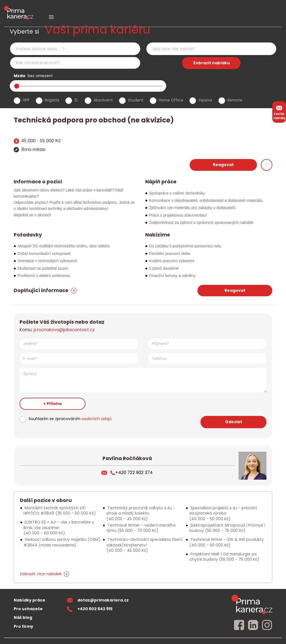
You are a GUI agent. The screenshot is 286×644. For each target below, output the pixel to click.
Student (136, 100)
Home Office (171, 100)
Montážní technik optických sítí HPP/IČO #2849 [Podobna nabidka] (60, 511)
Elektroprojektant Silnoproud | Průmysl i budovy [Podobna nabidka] (227, 528)
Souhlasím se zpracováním (70, 419)
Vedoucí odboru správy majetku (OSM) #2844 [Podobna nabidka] (62, 542)
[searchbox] (71, 49)
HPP (26, 100)
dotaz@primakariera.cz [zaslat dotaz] (98, 600)
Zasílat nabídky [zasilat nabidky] (279, 112)
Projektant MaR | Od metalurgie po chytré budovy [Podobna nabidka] (224, 557)
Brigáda (52, 100)
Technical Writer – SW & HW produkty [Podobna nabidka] (227, 542)
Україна (205, 100)
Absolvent (103, 100)
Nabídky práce (29, 600)
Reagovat (223, 165)
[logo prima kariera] (19, 9)
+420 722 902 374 (131, 473)
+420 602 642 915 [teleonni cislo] (90, 609)
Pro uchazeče (28, 609)
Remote (235, 100)
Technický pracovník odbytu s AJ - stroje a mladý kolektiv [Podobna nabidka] (141, 513)
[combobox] (75, 49)
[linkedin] (253, 625)
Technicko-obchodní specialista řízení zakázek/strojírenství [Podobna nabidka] (144, 545)
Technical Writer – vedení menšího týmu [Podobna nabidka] (141, 528)
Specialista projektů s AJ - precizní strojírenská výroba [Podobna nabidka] (223, 513)
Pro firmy (23, 626)
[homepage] (252, 604)
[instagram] (267, 625)
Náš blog (23, 617)
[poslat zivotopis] (106, 473)
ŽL (76, 100)
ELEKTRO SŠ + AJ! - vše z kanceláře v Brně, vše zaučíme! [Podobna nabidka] (59, 528)
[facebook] (239, 625)
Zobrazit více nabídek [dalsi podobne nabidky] (45, 574)
